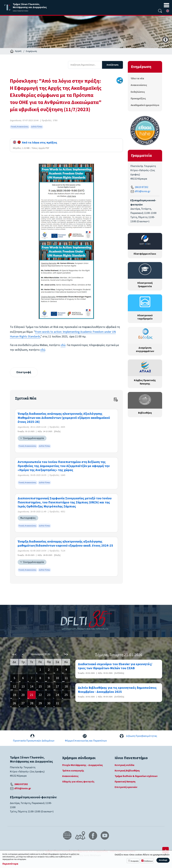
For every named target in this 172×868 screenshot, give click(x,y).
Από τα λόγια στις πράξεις (35, 143)
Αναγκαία (135, 861)
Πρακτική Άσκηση (125, 782)
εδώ (63, 345)
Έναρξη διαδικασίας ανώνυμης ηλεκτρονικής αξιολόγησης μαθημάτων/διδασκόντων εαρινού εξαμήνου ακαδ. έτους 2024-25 (65, 544)
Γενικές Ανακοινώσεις (20, 127)
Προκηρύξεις (138, 99)
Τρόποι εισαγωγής (73, 771)
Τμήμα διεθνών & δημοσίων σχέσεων (136, 776)
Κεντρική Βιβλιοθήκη (127, 771)
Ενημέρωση (31, 51)
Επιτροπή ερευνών (126, 787)
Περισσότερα (10, 864)
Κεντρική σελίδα (124, 765)
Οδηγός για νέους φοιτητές (78, 782)
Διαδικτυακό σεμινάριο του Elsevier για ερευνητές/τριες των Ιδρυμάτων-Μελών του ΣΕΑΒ (115, 666)
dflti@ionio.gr (143, 191)
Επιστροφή (24, 372)
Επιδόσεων (148, 861)
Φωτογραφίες (28, 518)
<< (14, 655)
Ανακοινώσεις (139, 85)
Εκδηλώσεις (138, 92)
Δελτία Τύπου (37, 127)
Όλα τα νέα (137, 78)
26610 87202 (141, 187)
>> (66, 655)
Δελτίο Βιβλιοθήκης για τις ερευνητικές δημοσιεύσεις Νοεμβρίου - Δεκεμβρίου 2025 (117, 690)
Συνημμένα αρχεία (34, 438)
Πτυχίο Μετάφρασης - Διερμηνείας (83, 765)
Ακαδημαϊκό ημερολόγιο (145, 105)
